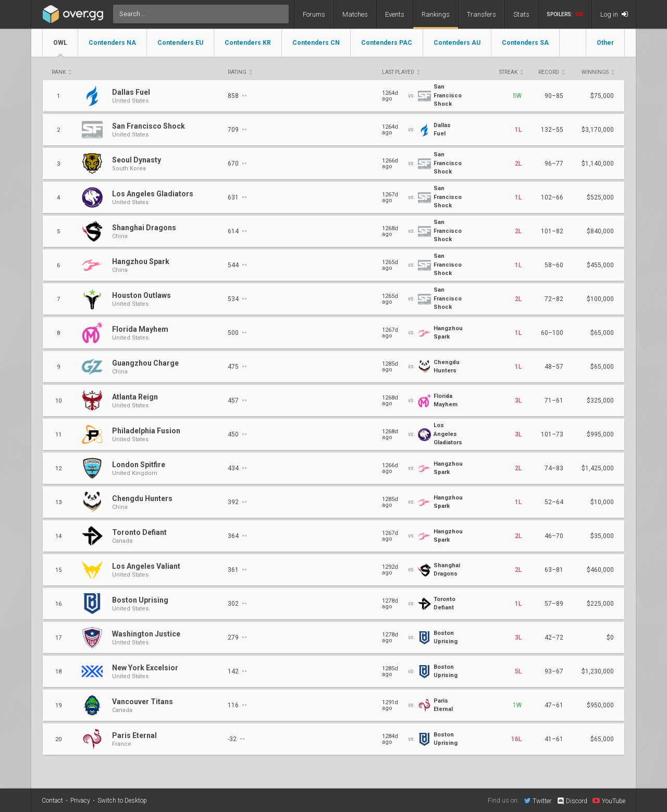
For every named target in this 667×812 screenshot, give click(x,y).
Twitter (538, 801)
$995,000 (600, 434)
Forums (314, 14)
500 (237, 333)
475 (237, 366)
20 (58, 739)
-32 (236, 739)
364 (237, 536)
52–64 (554, 502)
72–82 (554, 299)
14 (58, 536)
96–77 (554, 164)
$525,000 (600, 197)
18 (58, 672)
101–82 (552, 231)
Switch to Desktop (122, 801)
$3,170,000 (598, 130)
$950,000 (600, 705)
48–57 (554, 367)
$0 (610, 638)
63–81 (554, 570)
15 (58, 570)
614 (237, 231)
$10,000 (602, 502)
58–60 (554, 265)
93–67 (554, 671)
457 (237, 400)
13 (58, 502)
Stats (521, 14)
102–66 (552, 197)
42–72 (554, 638)
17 (58, 638)
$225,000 (600, 604)
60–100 (552, 333)
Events (395, 14)
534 (237, 299)
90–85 (554, 96)
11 (58, 435)
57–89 (554, 604)
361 (237, 570)
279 (237, 637)
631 (237, 197)
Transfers (481, 14)
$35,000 (602, 536)
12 (58, 469)
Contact (52, 801)
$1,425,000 (598, 468)
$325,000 (600, 401)
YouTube (609, 801)
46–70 (554, 536)
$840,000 (600, 231)
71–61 (554, 401)
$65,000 (602, 333)
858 (237, 96)
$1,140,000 (598, 164)
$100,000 (600, 299)
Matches (355, 14)
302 (237, 603)
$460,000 (600, 570)
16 (58, 604)
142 (237, 671)
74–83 (554, 468)
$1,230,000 (598, 671)
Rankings (436, 14)
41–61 (554, 739)
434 (237, 468)
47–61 (554, 705)
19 (58, 705)
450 (237, 434)
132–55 (552, 130)
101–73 (552, 434)
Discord (572, 801)
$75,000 (602, 96)
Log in (614, 14)
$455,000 (600, 265)
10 (58, 401)
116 (237, 705)
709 (237, 129)
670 (237, 163)
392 (237, 502)
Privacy (80, 801)
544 (237, 265)
